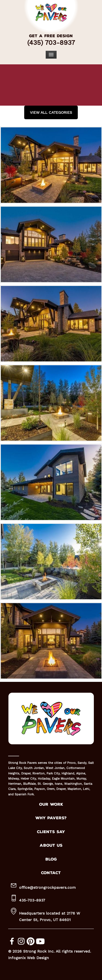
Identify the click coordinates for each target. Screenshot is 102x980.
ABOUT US (51, 845)
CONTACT (51, 873)
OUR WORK (51, 804)
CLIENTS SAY (51, 832)
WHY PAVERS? (51, 818)
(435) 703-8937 (51, 43)
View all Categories (51, 112)
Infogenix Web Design (29, 958)
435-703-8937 (32, 900)
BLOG (51, 859)
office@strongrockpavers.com (47, 887)
